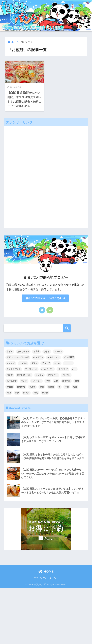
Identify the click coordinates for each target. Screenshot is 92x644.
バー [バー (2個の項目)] (74, 369)
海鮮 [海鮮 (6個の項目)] (75, 387)
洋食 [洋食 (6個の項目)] (67, 387)
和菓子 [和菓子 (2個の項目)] (32, 387)
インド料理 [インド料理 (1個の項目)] (69, 357)
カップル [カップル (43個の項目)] (23, 363)
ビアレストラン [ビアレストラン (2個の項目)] (24, 375)
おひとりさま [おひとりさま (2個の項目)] (23, 352)
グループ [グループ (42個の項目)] (46, 363)
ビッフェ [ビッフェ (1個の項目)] (39, 375)
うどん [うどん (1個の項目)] (10, 352)
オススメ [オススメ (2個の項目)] (11, 363)
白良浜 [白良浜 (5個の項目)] (26, 393)
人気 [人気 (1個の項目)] (56, 381)
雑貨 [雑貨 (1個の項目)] (36, 393)
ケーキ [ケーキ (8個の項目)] (57, 363)
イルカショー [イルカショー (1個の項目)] (53, 357)
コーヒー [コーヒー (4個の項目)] (68, 363)
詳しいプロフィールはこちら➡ (45, 298)
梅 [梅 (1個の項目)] (59, 387)
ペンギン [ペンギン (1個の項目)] (66, 375)
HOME (46, 571)
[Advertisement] (46, 177)
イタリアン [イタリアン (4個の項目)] (38, 357)
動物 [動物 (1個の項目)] (77, 381)
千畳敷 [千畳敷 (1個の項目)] (10, 387)
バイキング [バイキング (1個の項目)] (63, 369)
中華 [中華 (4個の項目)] (48, 381)
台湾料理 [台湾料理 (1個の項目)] (21, 387)
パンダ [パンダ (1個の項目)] (10, 375)
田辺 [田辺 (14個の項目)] (9, 393)
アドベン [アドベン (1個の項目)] (58, 352)
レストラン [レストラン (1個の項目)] (36, 381)
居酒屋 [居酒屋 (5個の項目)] (51, 387)
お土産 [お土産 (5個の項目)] (36, 352)
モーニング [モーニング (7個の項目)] (12, 381)
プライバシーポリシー (46, 578)
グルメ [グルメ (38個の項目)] (34, 363)
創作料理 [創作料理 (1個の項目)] (66, 381)
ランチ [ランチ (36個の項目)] (24, 381)
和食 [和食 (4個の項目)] (42, 387)
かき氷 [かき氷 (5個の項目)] (47, 352)
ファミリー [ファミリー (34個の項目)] (53, 375)
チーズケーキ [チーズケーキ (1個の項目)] (31, 369)
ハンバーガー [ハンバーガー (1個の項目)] (47, 369)
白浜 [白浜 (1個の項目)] (17, 393)
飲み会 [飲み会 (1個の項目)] (45, 393)
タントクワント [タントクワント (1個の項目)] (14, 369)
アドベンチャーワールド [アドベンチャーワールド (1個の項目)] (18, 357)
